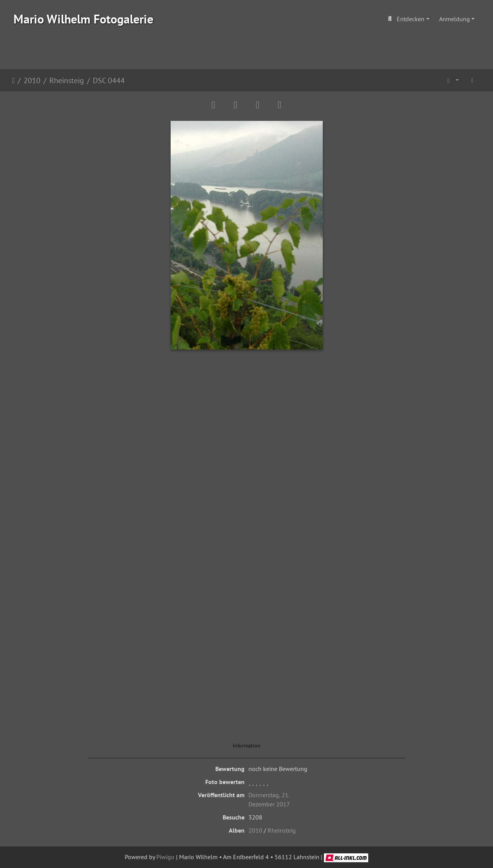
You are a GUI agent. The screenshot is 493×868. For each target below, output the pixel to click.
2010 (32, 80)
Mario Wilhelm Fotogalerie (83, 19)
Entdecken (411, 19)
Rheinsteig (67, 80)
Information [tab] (246, 746)
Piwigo (165, 857)
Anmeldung (454, 19)
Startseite (13, 80)
